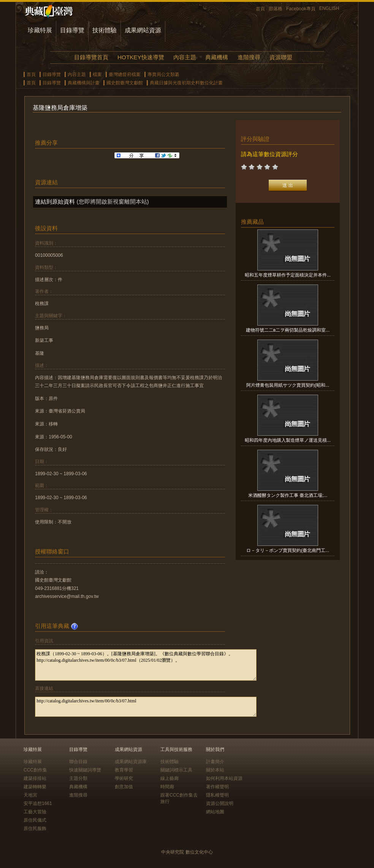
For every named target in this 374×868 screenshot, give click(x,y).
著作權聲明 (217, 787)
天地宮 (30, 795)
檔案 (97, 74)
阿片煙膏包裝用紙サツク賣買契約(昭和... (288, 385)
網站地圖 (215, 812)
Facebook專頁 (301, 9)
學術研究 (124, 778)
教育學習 (124, 770)
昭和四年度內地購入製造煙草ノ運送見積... (288, 440)
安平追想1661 (38, 803)
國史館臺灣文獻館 (125, 83)
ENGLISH (329, 8)
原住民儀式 (35, 820)
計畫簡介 (215, 762)
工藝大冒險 (35, 812)
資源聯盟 (281, 57)
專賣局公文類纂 (163, 74)
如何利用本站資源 (224, 778)
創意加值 (124, 787)
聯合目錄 (78, 762)
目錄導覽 (72, 30)
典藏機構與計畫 (84, 83)
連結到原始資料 (55, 202)
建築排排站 (35, 778)
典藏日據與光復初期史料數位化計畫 (186, 83)
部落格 (276, 9)
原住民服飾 (35, 828)
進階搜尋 (249, 57)
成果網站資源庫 (131, 762)
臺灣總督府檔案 (125, 74)
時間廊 (167, 787)
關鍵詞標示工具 (176, 770)
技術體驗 (105, 30)
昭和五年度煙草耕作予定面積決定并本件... (288, 275)
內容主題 (185, 57)
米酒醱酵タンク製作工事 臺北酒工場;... (288, 495)
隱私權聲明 (217, 795)
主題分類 (78, 778)
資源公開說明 (220, 803)
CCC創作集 (35, 770)
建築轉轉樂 (35, 787)
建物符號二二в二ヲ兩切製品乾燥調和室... (288, 330)
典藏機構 (217, 57)
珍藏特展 (40, 30)
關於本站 (215, 770)
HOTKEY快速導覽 (141, 57)
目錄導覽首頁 (91, 57)
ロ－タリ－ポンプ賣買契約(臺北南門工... (288, 550)
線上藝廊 (170, 778)
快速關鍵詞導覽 (85, 770)
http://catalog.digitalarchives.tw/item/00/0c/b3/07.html (146, 707)
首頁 (260, 9)
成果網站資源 (143, 30)
